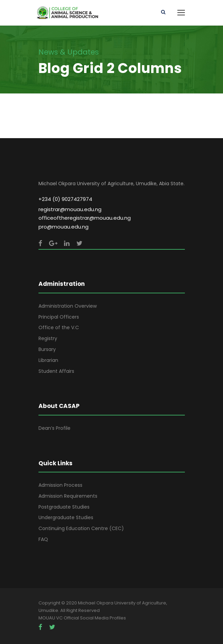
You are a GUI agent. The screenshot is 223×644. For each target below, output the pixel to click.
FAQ (43, 539)
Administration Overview (68, 306)
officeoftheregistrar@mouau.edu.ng (85, 218)
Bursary (47, 349)
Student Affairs (56, 371)
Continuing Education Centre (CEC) (81, 528)
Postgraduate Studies (64, 507)
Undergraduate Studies (66, 517)
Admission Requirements (68, 496)
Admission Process (60, 485)
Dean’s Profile (54, 428)
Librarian (48, 360)
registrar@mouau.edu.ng (70, 209)
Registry (48, 338)
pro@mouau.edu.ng (63, 227)
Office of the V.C (59, 327)
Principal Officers (59, 317)
